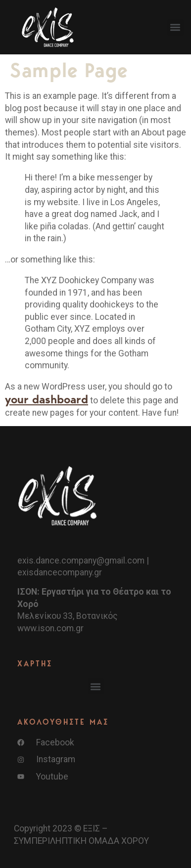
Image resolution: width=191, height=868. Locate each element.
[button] (175, 27)
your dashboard (47, 399)
